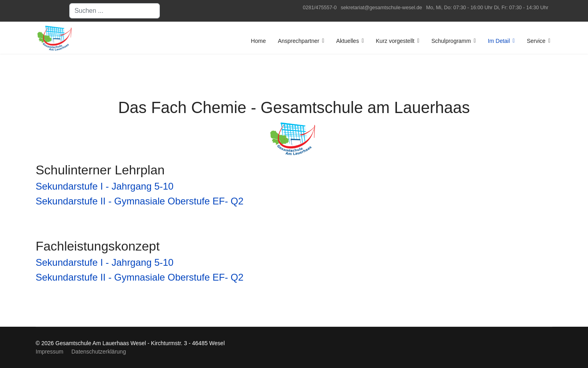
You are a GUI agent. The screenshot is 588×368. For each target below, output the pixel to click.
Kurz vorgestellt (395, 41)
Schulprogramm (451, 41)
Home (258, 41)
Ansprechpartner (299, 41)
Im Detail (499, 41)
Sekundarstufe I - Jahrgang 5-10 (105, 186)
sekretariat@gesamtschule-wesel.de (382, 8)
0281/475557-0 (320, 8)
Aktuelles (347, 41)
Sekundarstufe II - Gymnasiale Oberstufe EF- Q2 (140, 201)
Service (536, 41)
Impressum (49, 352)
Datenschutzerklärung (99, 352)
